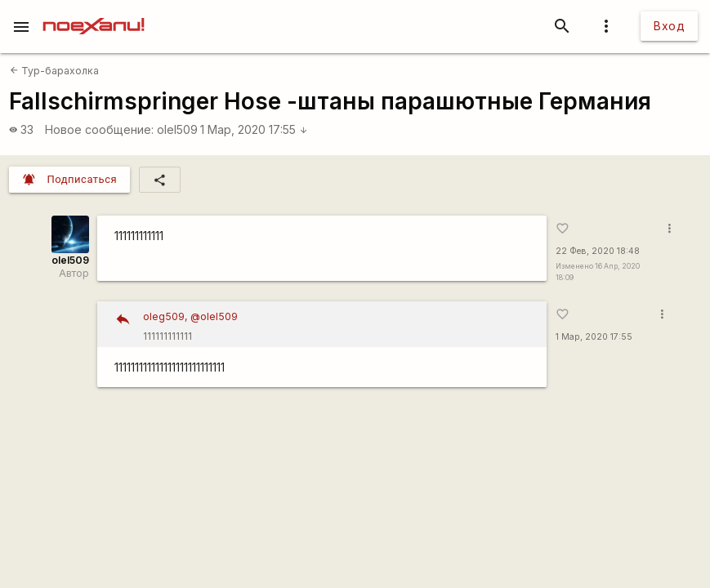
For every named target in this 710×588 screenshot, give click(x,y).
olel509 (177, 129)
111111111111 (339, 325)
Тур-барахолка (54, 71)
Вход (669, 26)
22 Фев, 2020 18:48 (598, 251)
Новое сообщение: (99, 129)
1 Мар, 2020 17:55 (254, 129)
